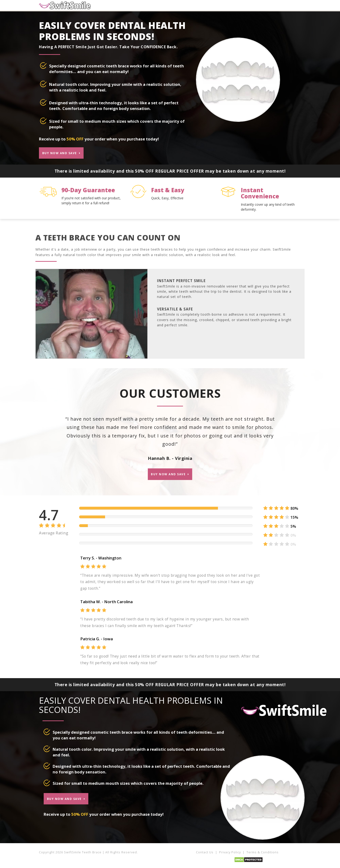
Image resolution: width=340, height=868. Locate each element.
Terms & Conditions (263, 854)
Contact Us (205, 854)
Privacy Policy (230, 854)
